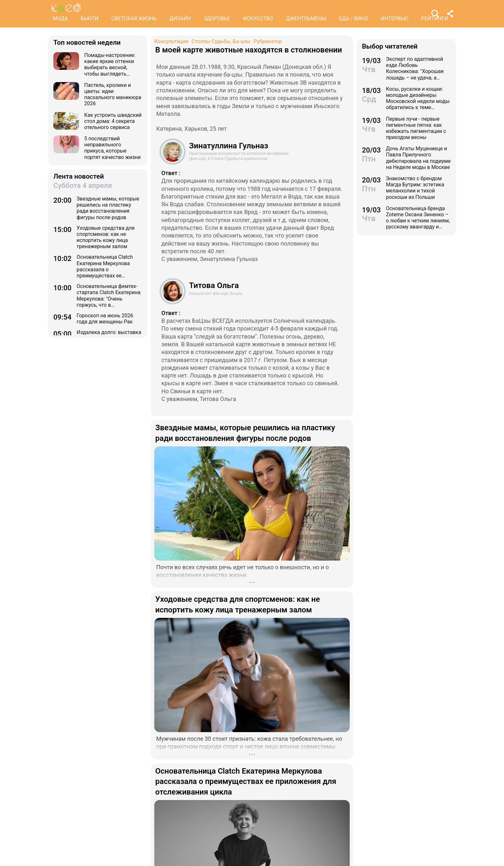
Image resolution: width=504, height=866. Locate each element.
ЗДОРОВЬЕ (217, 19)
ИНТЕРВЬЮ (395, 19)
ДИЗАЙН (180, 19)
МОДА (60, 19)
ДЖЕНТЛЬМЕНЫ (306, 19)
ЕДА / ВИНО (354, 19)
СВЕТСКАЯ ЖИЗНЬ (134, 19)
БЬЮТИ (90, 19)
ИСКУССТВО (258, 19)
